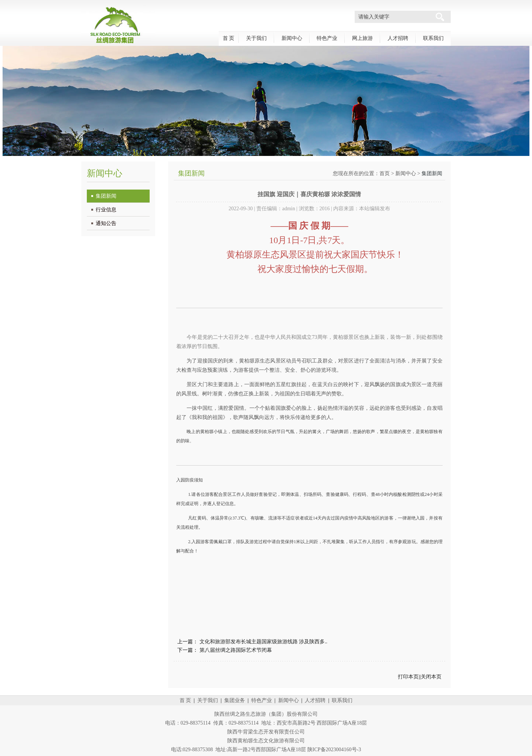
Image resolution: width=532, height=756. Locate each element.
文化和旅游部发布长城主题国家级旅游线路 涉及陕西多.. (264, 642)
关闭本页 (431, 677)
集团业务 (235, 700)
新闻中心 (292, 38)
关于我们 (256, 38)
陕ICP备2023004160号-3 (334, 750)
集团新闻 (106, 196)
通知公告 (106, 223)
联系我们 (433, 38)
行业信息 (106, 210)
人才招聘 (398, 38)
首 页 (229, 38)
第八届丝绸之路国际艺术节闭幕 (236, 650)
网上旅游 (362, 38)
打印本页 (408, 677)
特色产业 (327, 38)
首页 (385, 173)
